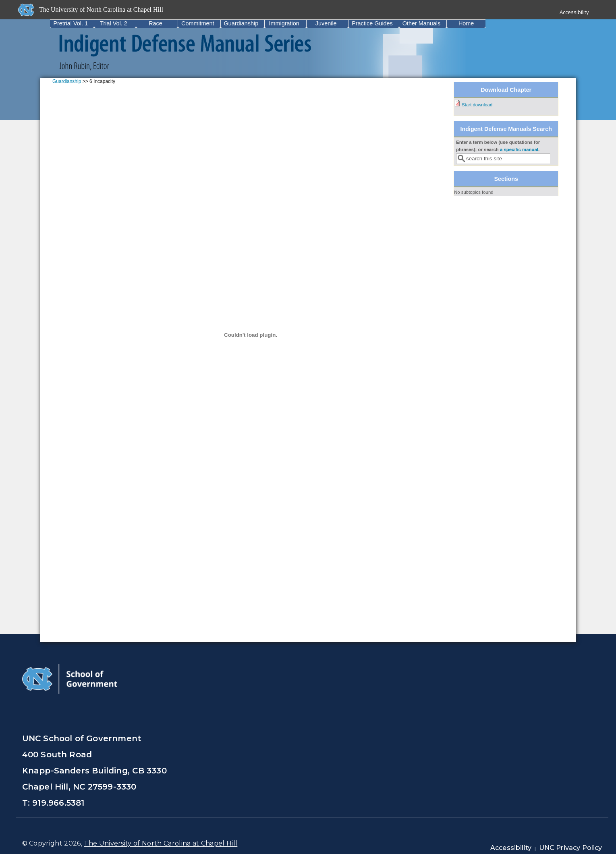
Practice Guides (372, 23)
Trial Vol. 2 (113, 23)
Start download (477, 105)
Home (466, 23)
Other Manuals (421, 23)
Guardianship (241, 23)
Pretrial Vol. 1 (71, 23)
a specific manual (519, 149)
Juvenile (326, 23)
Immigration (284, 23)
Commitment (198, 23)
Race (156, 23)
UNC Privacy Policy (571, 848)
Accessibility (574, 12)
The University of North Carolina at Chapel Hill (161, 843)
